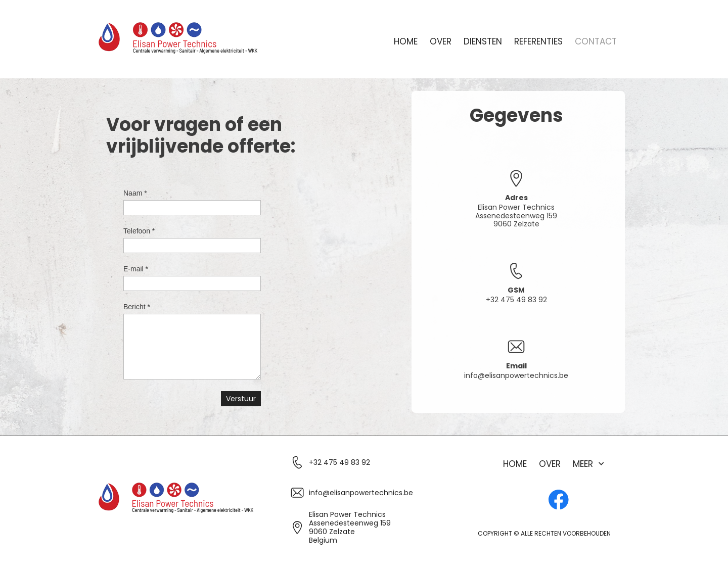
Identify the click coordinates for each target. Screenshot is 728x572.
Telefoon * (139, 231)
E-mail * (136, 269)
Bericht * (137, 307)
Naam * (135, 193)
